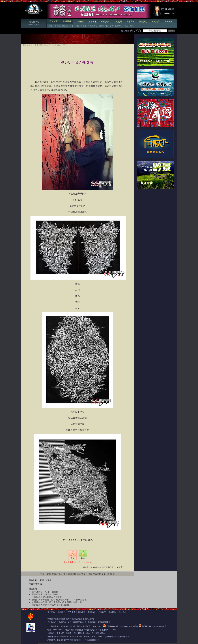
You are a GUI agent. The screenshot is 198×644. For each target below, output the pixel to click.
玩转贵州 (105, 22)
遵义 (95, 26)
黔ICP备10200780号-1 (129, 626)
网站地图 (61, 612)
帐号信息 (123, 612)
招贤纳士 (92, 612)
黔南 (71, 26)
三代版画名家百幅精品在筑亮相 (47, 597)
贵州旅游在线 (40, 45)
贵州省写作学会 (98, 633)
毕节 (90, 26)
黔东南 (58, 26)
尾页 (90, 540)
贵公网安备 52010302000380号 (154, 626)
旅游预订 (143, 22)
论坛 (126, 26)
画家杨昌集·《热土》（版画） (46, 594)
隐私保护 (82, 612)
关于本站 (51, 612)
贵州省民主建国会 (64, 633)
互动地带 (156, 22)
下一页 (84, 540)
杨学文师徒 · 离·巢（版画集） (41, 580)
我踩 (83, 558)
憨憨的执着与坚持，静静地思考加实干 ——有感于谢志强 (59, 600)
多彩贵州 (131, 22)
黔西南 (65, 26)
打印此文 (112, 567)
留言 (132, 26)
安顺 (77, 26)
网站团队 (112, 612)
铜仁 (101, 26)
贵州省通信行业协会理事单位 (117, 637)
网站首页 (54, 21)
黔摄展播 (67, 21)
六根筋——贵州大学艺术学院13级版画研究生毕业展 (57, 602)
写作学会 (119, 26)
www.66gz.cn (34, 24)
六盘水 (83, 26)
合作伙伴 (102, 612)
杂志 (112, 26)
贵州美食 (169, 22)
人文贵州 (118, 22)
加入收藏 (103, 567)
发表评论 (95, 567)
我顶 (73, 558)
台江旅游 (125, 31)
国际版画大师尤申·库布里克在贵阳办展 (51, 605)
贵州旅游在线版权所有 (57, 622)
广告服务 (71, 612)
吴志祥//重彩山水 (36, 584)
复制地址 (86, 567)
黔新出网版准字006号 (93, 637)
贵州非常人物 (54, 45)
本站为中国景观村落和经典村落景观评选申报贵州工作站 (71, 619)
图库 (106, 26)
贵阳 (51, 26)
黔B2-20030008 (76, 637)
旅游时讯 (93, 22)
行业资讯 (80, 22)
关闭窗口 (121, 567)
